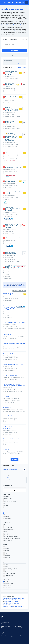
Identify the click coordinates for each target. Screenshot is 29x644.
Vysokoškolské (7, 518)
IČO (4, 504)
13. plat (6, 565)
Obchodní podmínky (5, 622)
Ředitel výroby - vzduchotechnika (8, 294)
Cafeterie (6, 572)
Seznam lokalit (18, 626)
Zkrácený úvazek (7, 498)
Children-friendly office (9, 574)
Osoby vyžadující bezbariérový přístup (12, 539)
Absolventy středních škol (9, 528)
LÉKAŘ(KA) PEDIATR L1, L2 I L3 (9, 268)
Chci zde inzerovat (22, 67)
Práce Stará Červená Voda (9, 605)
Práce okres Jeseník (8, 606)
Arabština (6, 550)
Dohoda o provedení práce (9, 500)
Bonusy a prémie (8, 570)
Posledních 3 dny (7, 585)
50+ (4, 524)
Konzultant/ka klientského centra (10, 85)
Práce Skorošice (15, 602)
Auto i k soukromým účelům (10, 568)
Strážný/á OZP (8, 407)
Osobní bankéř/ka (9, 354)
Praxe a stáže (6, 507)
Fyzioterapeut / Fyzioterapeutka (11, 253)
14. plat (6, 566)
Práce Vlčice (21, 598)
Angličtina (6, 549)
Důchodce (6, 533)
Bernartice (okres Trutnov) (13, 63)
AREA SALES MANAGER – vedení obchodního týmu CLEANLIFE (9, 308)
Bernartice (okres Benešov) (10, 62)
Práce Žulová (6, 603)
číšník (5, 31)
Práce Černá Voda (15, 603)
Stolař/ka (6, 450)
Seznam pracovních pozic (5, 627)
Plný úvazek (6, 496)
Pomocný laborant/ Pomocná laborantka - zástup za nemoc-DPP (14, 385)
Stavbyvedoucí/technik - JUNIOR (13, 193)
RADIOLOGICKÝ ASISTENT (13, 167)
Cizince (5, 531)
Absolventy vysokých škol (9, 530)
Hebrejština (7, 558)
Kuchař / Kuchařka (11, 97)
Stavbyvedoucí (10, 181)
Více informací (21, 285)
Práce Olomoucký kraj (19, 606)
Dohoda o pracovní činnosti (9, 502)
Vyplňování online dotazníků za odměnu (11, 73)
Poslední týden (7, 587)
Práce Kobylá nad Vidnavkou (19, 600)
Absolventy (6, 526)
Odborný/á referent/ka (10, 375)
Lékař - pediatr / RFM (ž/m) (10, 122)
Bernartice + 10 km (6, 25)
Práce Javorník (14, 598)
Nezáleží (5, 513)
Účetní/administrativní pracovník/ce (14, 322)
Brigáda (4, 482)
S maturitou (6, 517)
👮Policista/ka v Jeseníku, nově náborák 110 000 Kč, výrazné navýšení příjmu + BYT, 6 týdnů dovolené (11, 137)
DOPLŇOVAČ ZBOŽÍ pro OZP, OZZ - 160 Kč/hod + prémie (12, 226)
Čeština (6, 552)
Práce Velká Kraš (7, 600)
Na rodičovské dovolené (9, 535)
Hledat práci (15, 50)
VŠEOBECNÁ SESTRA (11, 153)
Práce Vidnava (7, 602)
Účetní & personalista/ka (13, 238)
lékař (2, 31)
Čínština (6, 554)
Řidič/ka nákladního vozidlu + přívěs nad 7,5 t (14, 344)
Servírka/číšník (8, 416)
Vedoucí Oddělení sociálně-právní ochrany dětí (14, 428)
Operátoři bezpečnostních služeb (13, 365)
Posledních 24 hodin (8, 584)
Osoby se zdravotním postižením (11, 537)
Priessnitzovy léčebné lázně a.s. (10, 470)
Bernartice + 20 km (17, 25)
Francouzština (7, 556)
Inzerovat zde (20, 2)
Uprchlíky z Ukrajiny (8, 540)
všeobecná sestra (14, 31)
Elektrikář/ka (7, 335)
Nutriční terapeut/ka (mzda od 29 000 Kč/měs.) (12, 109)
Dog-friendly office (8, 575)
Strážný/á (6, 396)
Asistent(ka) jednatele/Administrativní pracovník (14, 209)
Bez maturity (6, 515)
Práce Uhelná (6, 598)
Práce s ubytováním (7, 480)
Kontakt (3, 624)
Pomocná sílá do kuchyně (11, 439)
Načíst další (15, 460)
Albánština (6, 547)
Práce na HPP (6, 478)
